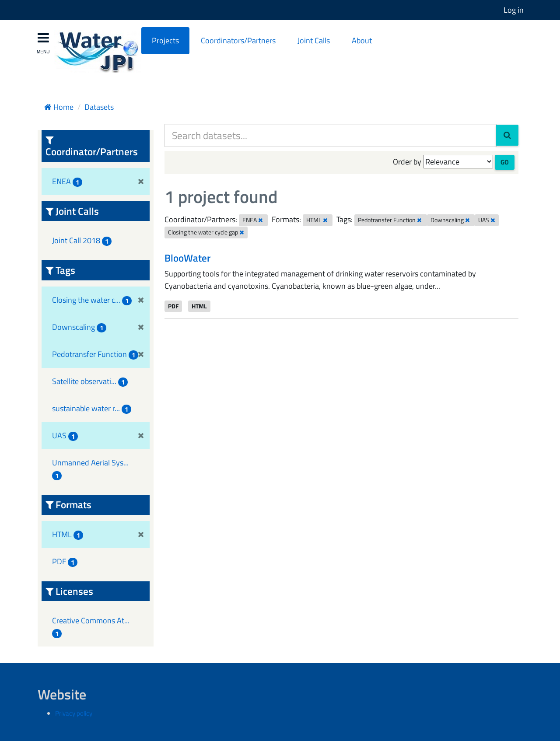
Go (505, 162)
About (362, 40)
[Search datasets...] (331, 135)
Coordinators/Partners (238, 40)
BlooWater (187, 258)
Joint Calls (314, 40)
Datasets (99, 107)
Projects (165, 40)
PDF (173, 306)
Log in (514, 10)
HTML (199, 306)
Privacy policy (74, 713)
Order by (407, 162)
